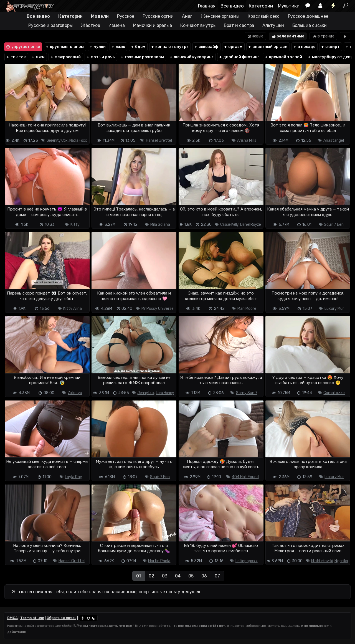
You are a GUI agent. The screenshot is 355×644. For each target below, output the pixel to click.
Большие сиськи (310, 25)
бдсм (138, 47)
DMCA (12, 618)
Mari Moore (247, 309)
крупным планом (64, 47)
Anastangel (334, 140)
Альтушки (273, 25)
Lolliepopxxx (247, 561)
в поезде (304, 47)
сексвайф (206, 47)
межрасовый (65, 57)
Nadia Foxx (78, 140)
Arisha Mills (247, 140)
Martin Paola (159, 561)
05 (191, 576)
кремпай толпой (283, 57)
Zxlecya (75, 393)
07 (217, 576)
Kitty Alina (73, 309)
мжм (38, 57)
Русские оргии (158, 16)
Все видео (232, 6)
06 (204, 576)
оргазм (233, 47)
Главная (207, 6)
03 (165, 576)
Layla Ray (73, 477)
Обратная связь (61, 618)
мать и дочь (100, 57)
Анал (187, 16)
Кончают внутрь (198, 25)
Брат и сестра (239, 25)
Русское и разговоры (50, 25)
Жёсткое (91, 25)
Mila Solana (160, 225)
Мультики (289, 6)
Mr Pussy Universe (158, 309)
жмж (118, 47)
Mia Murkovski (322, 561)
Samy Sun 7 (247, 393)
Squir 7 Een (334, 225)
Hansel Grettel (159, 140)
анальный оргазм (268, 47)
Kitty (75, 225)
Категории (261, 6)
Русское (126, 16)
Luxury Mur (334, 309)
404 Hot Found (245, 477)
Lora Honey (165, 393)
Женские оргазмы (220, 16)
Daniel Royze (251, 225)
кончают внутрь (170, 47)
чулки (97, 47)
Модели (100, 16)
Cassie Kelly (230, 225)
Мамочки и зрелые (153, 25)
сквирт (330, 47)
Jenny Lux (146, 393)
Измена (116, 25)
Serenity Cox (57, 140)
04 (178, 576)
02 (151, 576)
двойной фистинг (239, 57)
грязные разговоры (142, 57)
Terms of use (32, 618)
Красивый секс (264, 16)
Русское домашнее (308, 16)
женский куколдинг (191, 57)
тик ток (16, 57)
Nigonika (341, 561)
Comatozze (334, 393)
